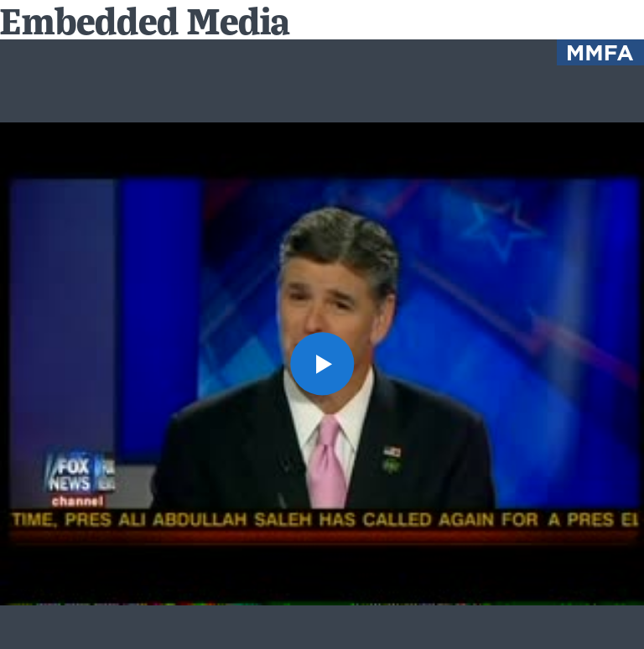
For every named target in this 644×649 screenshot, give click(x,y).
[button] (322, 363)
